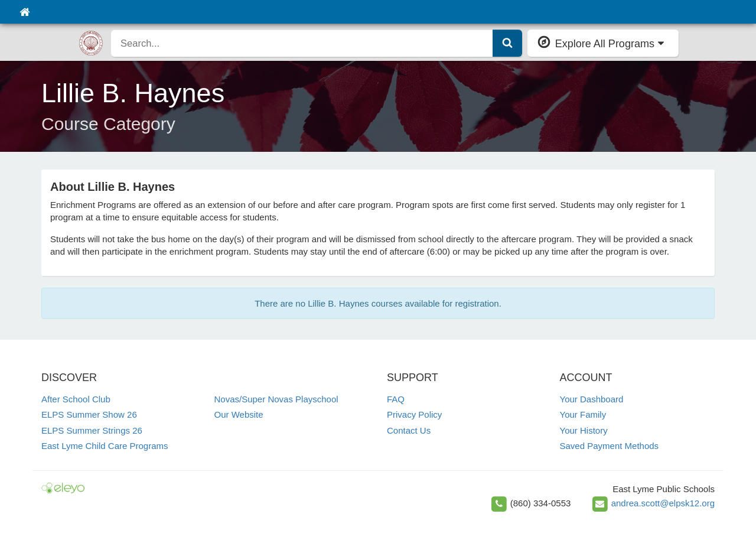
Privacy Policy (414, 414)
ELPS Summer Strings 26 (92, 430)
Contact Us (409, 430)
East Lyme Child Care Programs (105, 446)
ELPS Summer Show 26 (89, 414)
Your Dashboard (592, 399)
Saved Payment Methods (610, 446)
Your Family (583, 414)
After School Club (76, 399)
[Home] (25, 12)
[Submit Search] (507, 43)
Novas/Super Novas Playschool (276, 399)
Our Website (239, 414)
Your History (584, 430)
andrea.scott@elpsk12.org (663, 503)
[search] (302, 43)
